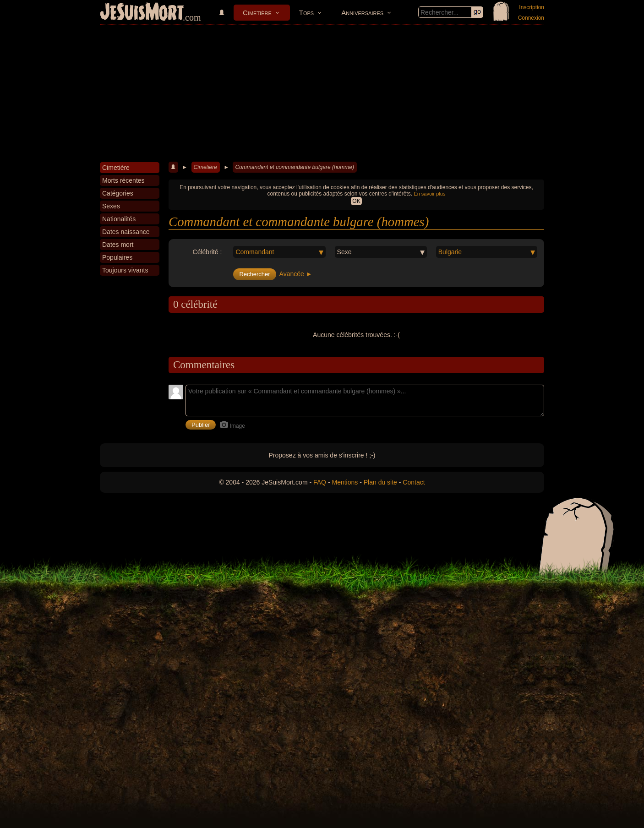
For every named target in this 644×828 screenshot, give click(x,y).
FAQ (320, 482)
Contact (414, 482)
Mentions (345, 482)
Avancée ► (296, 274)
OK (356, 201)
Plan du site (380, 482)
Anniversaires (362, 13)
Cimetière (257, 13)
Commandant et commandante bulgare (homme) (294, 167)
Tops (306, 13)
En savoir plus (429, 194)
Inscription (532, 7)
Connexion (531, 18)
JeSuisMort (142, 13)
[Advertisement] (322, 93)
